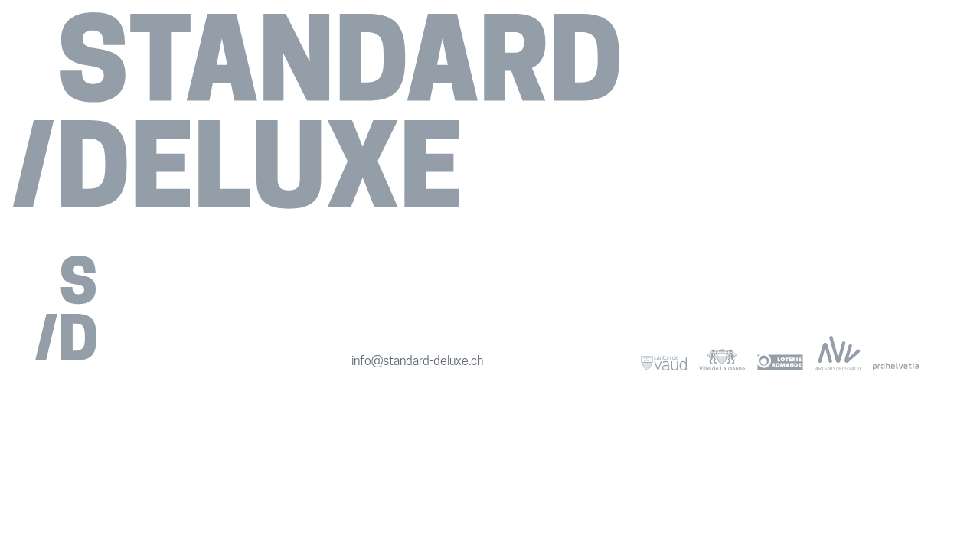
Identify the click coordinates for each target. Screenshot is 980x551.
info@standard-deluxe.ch (417, 362)
